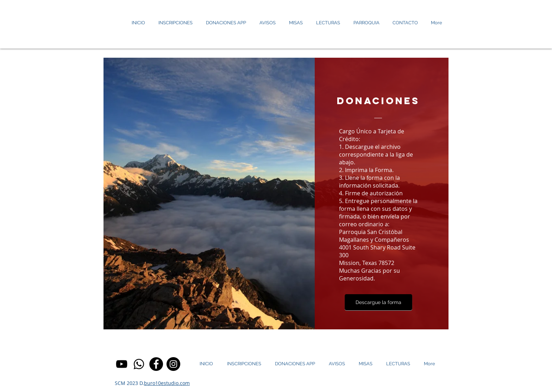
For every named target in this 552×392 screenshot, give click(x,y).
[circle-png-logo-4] (139, 364)
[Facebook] (156, 364)
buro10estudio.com (167, 383)
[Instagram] (173, 364)
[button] (328, 23)
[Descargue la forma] (378, 302)
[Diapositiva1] (276, 319)
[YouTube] (122, 364)
